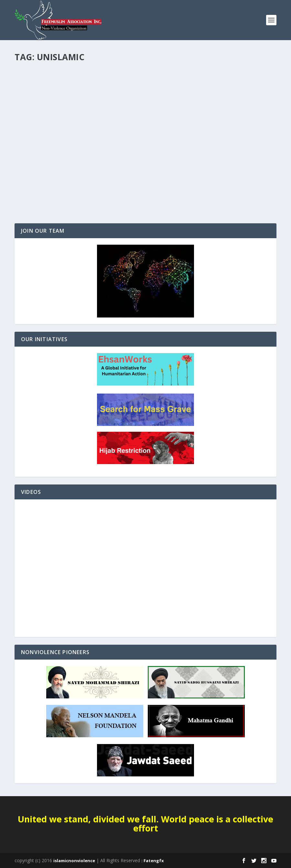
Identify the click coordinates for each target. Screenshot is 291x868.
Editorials (30, 169)
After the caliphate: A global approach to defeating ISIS (66, 156)
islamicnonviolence (74, 861)
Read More (38, 202)
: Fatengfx (153, 861)
